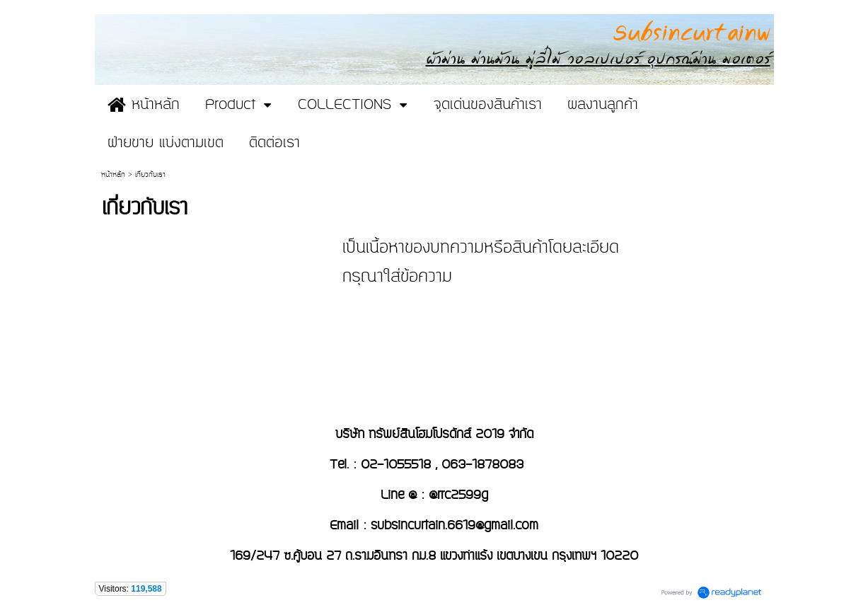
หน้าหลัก (113, 175)
